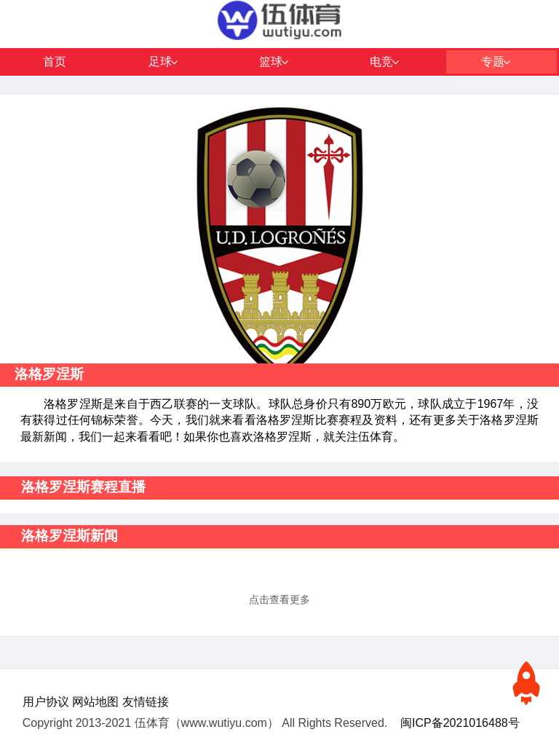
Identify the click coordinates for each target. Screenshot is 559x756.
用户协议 (46, 702)
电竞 (381, 62)
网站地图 (95, 702)
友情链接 (146, 702)
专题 (493, 62)
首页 (55, 62)
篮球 (271, 62)
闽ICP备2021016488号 (460, 723)
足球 (160, 62)
